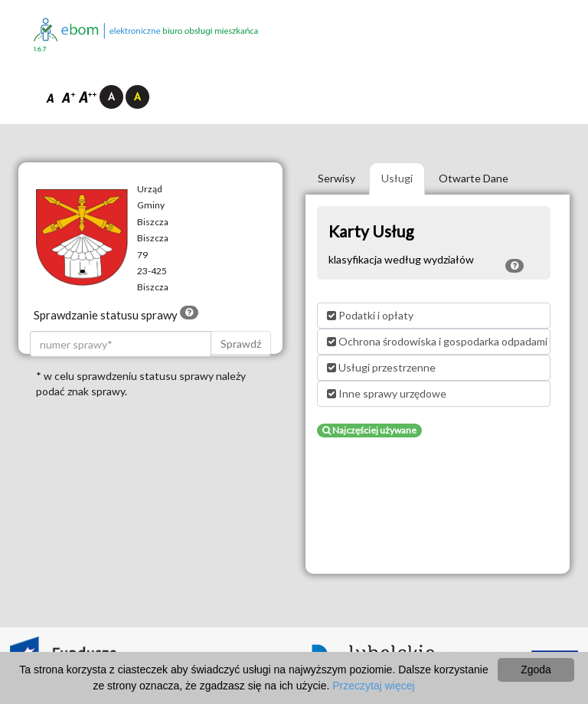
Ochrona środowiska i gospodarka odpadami (437, 341)
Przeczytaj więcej (373, 686)
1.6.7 (40, 49)
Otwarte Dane (474, 178)
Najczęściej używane (369, 430)
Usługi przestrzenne (381, 367)
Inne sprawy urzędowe (387, 393)
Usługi (397, 178)
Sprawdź (241, 344)
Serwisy (336, 178)
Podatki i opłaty (370, 315)
